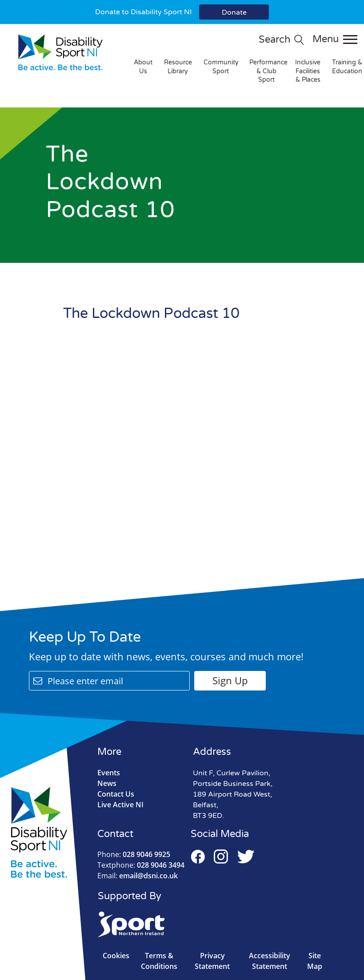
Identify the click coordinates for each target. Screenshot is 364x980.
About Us (143, 67)
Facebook (198, 857)
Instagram (221, 857)
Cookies (116, 956)
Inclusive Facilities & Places (308, 71)
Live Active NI (120, 805)
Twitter (246, 857)
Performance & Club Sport (268, 71)
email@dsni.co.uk (138, 876)
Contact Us (116, 794)
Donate (234, 12)
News (107, 783)
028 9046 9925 (134, 854)
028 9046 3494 (141, 865)
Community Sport (221, 67)
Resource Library (178, 67)
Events (109, 773)
